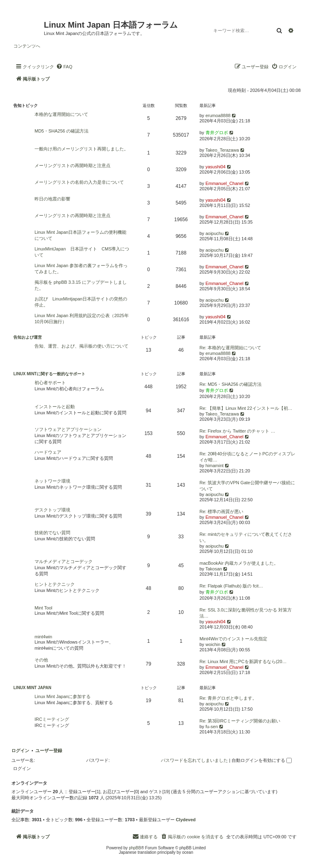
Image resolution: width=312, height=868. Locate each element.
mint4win (43, 637)
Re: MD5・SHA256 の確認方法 (231, 384)
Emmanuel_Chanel (225, 183)
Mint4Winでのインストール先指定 (233, 639)
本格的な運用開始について (61, 114)
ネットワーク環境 (52, 481)
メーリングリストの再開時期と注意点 (73, 165)
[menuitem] (64, 67)
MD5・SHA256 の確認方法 (62, 131)
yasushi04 (216, 167)
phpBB (135, 848)
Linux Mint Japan (32, 688)
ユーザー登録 (49, 751)
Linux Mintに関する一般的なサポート (49, 374)
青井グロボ (217, 133)
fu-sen (212, 727)
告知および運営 (28, 337)
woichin (213, 644)
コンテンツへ (27, 46)
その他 (41, 660)
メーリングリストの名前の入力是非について (79, 182)
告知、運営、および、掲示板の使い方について (81, 346)
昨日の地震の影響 (52, 199)
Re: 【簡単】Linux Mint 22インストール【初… (246, 408)
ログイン (20, 751)
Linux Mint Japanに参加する (63, 696)
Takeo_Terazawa (222, 150)
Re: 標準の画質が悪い (221, 511)
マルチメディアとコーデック (64, 561)
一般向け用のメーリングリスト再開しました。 (81, 149)
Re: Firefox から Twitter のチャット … (237, 431)
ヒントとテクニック (55, 584)
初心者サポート (50, 383)
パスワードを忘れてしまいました (194, 760)
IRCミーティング (52, 719)
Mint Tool (43, 608)
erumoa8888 (218, 115)
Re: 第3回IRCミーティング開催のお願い (240, 721)
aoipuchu (215, 233)
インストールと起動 (55, 407)
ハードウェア (48, 452)
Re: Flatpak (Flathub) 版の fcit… (231, 586)
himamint (215, 466)
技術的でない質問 (52, 533)
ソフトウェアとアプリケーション (68, 429)
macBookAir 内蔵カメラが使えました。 (239, 563)
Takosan (213, 569)
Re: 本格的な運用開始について (230, 348)
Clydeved (186, 820)
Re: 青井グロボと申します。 (228, 698)
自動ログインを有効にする (262, 760)
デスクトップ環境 (52, 510)
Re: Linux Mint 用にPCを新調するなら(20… (243, 661)
